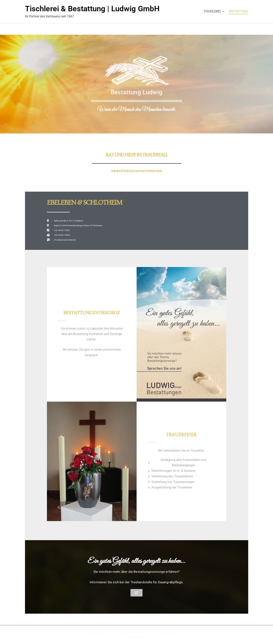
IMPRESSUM (136, 637)
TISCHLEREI (214, 12)
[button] (222, 12)
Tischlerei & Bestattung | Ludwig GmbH (92, 9)
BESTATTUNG (239, 11)
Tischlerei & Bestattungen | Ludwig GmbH (130, 632)
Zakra (169, 632)
